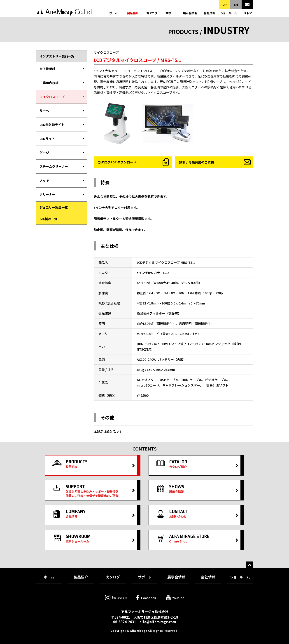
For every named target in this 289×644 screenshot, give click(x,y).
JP (225, 5)
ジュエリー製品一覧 (54, 207)
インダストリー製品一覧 (57, 56)
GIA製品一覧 (48, 219)
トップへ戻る (249, 565)
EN (236, 5)
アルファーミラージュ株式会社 (64, 13)
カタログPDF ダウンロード (117, 162)
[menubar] (62, 132)
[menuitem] (62, 69)
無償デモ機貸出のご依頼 (196, 162)
